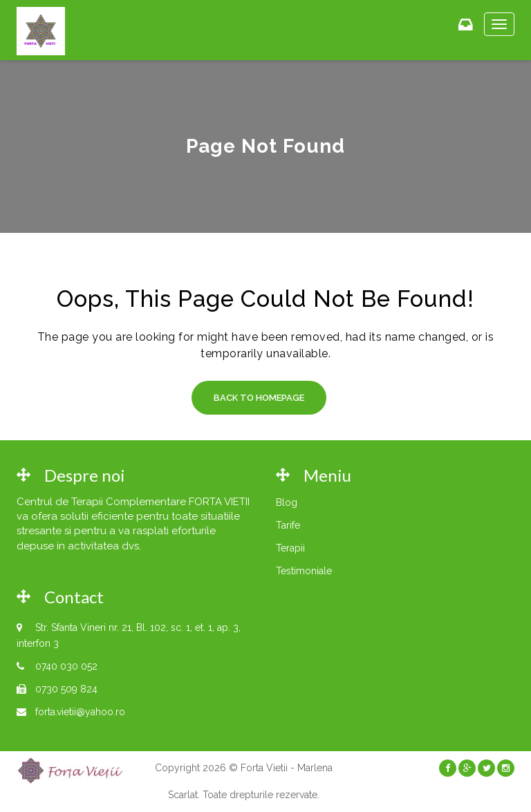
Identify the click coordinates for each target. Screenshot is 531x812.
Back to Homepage (259, 398)
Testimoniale (304, 571)
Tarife (288, 525)
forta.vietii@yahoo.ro (80, 712)
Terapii (290, 548)
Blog (287, 502)
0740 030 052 (66, 666)
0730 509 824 (66, 689)
